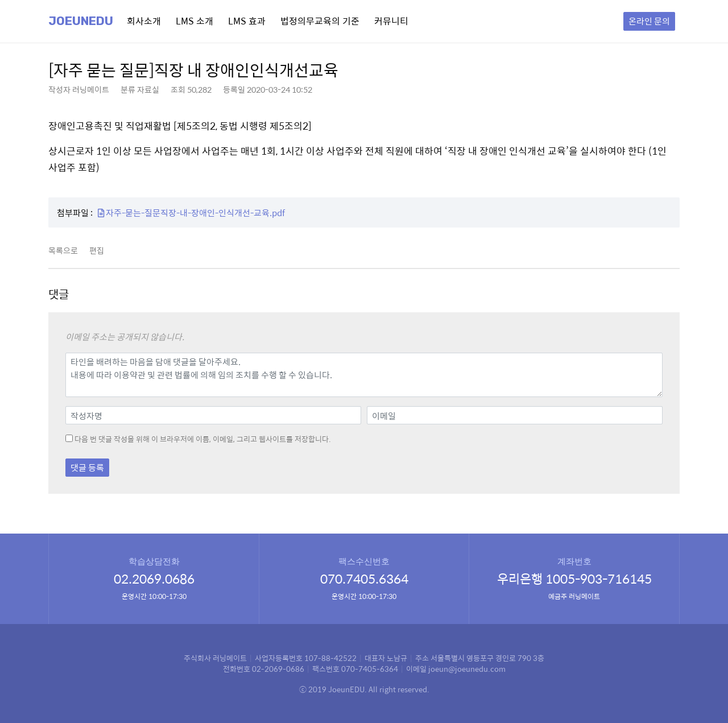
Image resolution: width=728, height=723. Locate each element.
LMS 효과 (247, 21)
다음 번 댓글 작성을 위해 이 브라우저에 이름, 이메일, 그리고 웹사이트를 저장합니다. (203, 439)
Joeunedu (81, 21)
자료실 (148, 89)
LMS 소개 (195, 21)
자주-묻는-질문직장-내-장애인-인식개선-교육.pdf (191, 212)
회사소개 (144, 21)
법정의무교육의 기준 (320, 21)
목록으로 (63, 250)
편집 (97, 250)
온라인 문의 (649, 21)
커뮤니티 (391, 21)
